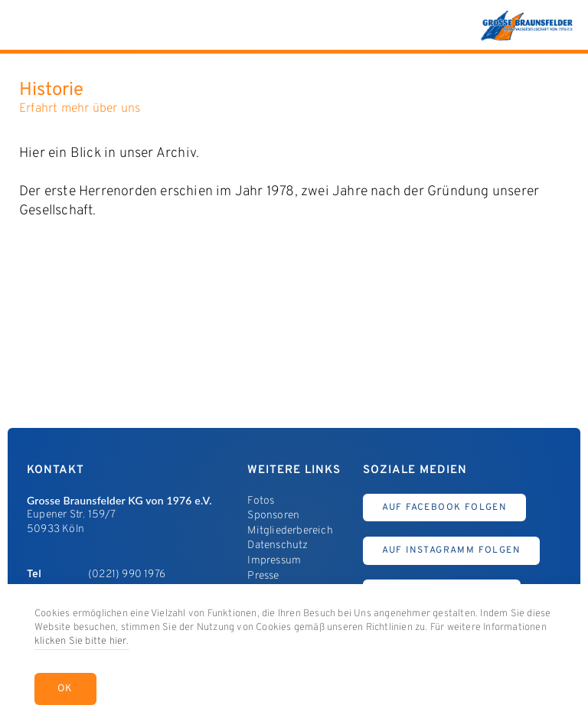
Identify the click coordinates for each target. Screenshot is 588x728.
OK (65, 689)
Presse (263, 576)
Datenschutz (278, 545)
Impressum (274, 561)
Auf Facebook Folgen (445, 508)
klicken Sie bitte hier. (82, 641)
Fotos (261, 501)
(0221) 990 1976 (127, 575)
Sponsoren (273, 516)
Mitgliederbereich (290, 531)
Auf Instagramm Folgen (451, 550)
